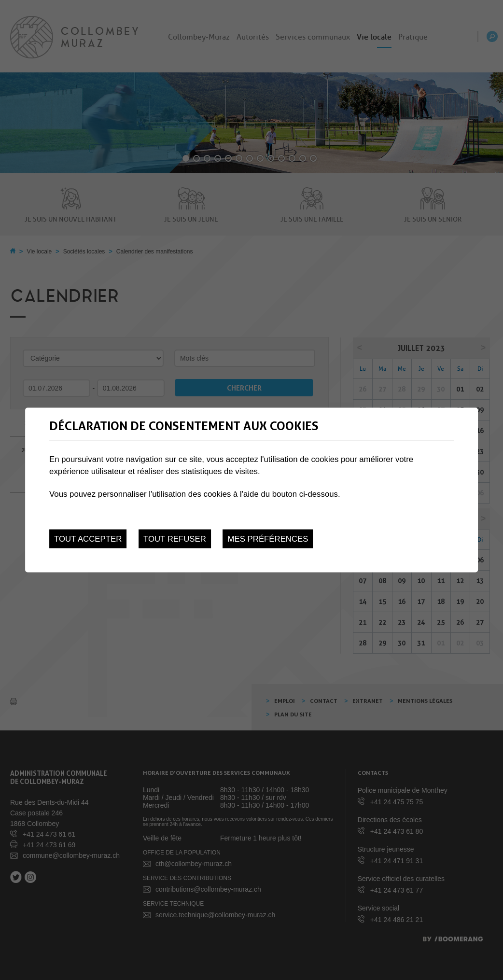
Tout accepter (88, 539)
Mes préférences (268, 539)
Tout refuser (175, 539)
